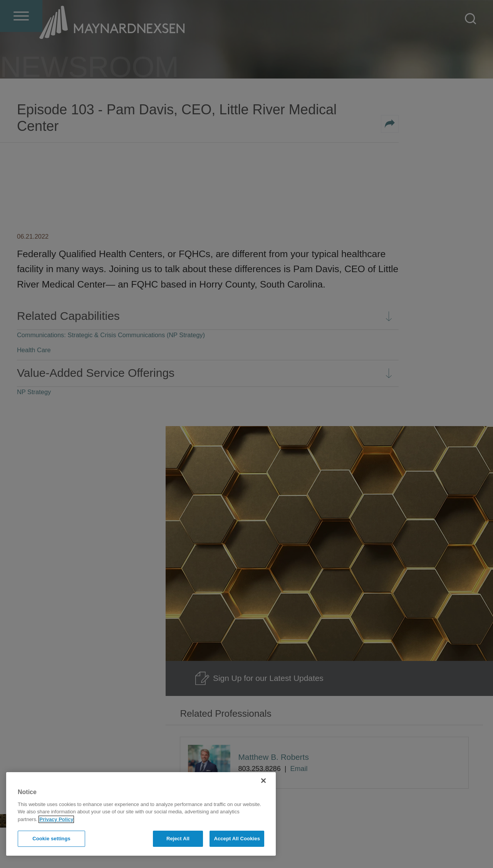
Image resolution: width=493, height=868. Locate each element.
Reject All (178, 839)
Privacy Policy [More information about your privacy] (56, 819)
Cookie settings (51, 839)
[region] (141, 814)
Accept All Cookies (237, 839)
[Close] (263, 781)
